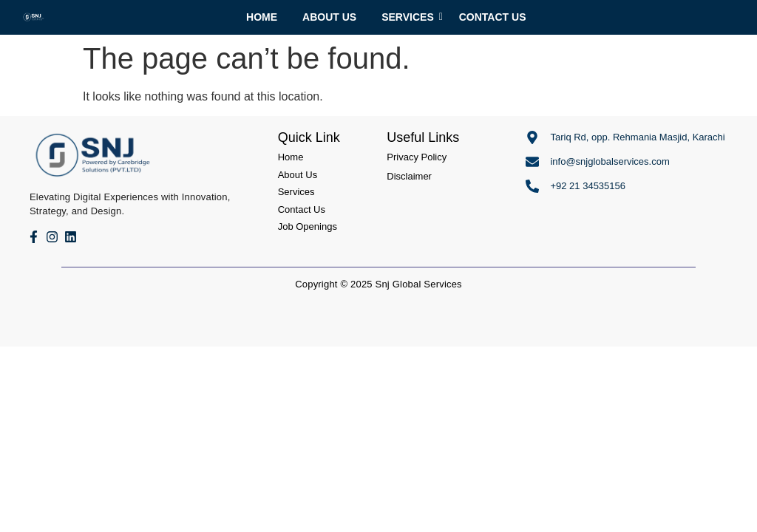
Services (410, 17)
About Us (329, 17)
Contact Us (493, 17)
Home (262, 17)
